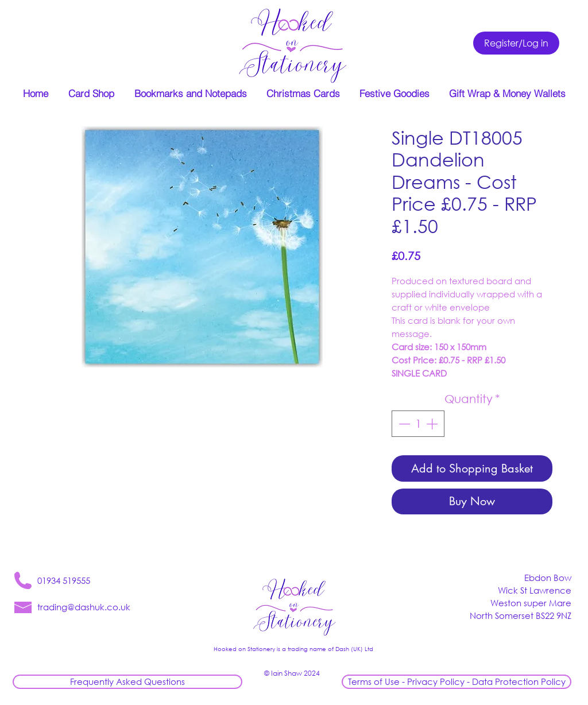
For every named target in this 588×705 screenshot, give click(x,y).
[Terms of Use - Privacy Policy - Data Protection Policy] (457, 682)
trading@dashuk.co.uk (84, 607)
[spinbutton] (418, 424)
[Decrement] (403, 424)
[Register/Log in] (516, 43)
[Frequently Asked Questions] (127, 682)
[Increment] (433, 424)
